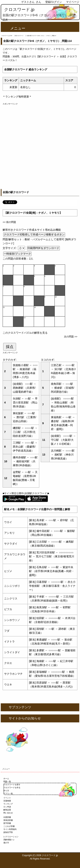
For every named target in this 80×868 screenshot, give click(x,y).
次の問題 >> (71, 337)
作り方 (6, 791)
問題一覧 (7, 782)
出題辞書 (7, 817)
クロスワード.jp (19, 10)
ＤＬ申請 (7, 807)
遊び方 (6, 843)
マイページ (73, 2)
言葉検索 (7, 801)
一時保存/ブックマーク (17, 254)
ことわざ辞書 (9, 826)
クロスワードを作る (12, 788)
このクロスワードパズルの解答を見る (25, 333)
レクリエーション (11, 837)
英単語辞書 (8, 820)
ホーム (6, 779)
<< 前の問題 (9, 222)
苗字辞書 (7, 823)
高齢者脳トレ (9, 840)
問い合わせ (8, 813)
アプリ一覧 (8, 794)
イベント (7, 798)
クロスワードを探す (12, 785)
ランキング (8, 804)
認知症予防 (8, 832)
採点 (10, 347)
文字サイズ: (10, 248)
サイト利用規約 (10, 829)
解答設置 (7, 810)
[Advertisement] (40, 145)
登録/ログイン (54, 2)
